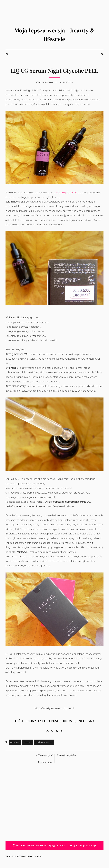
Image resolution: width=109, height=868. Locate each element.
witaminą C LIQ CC (67, 193)
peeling (28, 742)
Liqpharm (15, 742)
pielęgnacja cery (44, 742)
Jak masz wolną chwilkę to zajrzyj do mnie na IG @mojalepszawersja (55, 846)
